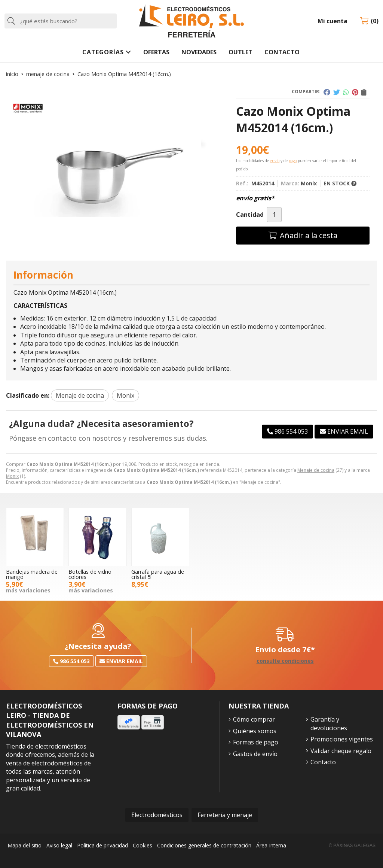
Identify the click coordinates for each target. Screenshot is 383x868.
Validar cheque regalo (341, 751)
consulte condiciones (285, 661)
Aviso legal (59, 845)
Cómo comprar (254, 719)
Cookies (143, 845)
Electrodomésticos (157, 815)
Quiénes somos (255, 731)
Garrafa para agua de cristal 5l (158, 574)
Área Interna (271, 845)
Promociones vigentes (342, 739)
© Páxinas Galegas (352, 846)
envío (275, 161)
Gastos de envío (255, 754)
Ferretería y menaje (225, 815)
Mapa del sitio (24, 845)
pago (293, 161)
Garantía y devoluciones (329, 723)
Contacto (323, 762)
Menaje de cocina (316, 470)
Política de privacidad (102, 845)
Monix (12, 476)
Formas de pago (256, 742)
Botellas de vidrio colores (90, 574)
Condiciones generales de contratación (204, 845)
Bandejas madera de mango (32, 574)
